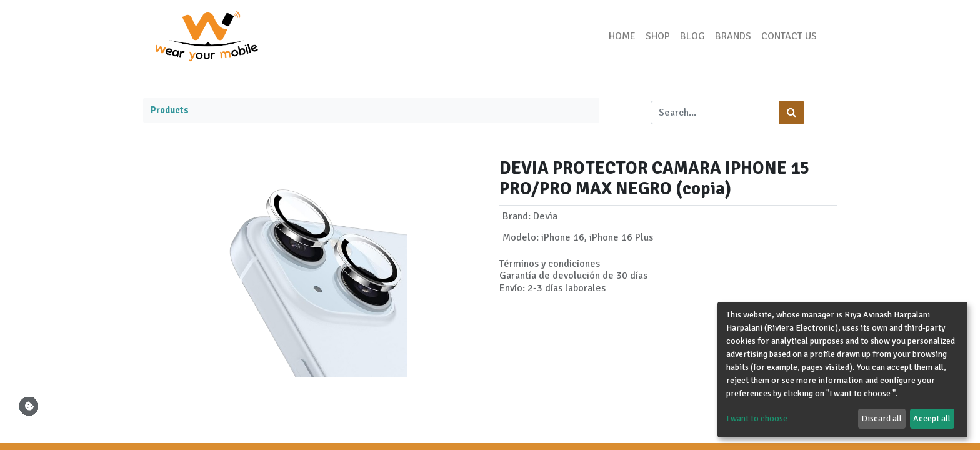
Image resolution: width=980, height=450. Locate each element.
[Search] (792, 112)
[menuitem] (622, 36)
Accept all (932, 418)
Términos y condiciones (550, 264)
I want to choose (757, 418)
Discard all (882, 418)
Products (170, 110)
